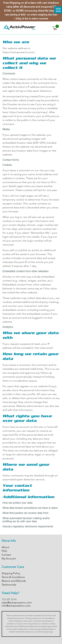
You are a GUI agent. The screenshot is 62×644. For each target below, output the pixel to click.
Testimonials (9, 585)
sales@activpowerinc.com (17, 603)
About (5, 547)
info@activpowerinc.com (16, 606)
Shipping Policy (11, 573)
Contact (6, 555)
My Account (9, 558)
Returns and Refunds (14, 581)
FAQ (4, 551)
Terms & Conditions (13, 577)
